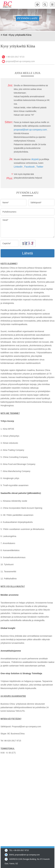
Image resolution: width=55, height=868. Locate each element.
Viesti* (28, 228)
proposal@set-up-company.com (20, 61)
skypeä (35, 159)
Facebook (29, 167)
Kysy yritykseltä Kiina (20, 35)
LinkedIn (18, 167)
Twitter (40, 167)
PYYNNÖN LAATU (27, 18)
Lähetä (27, 253)
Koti (5, 35)
